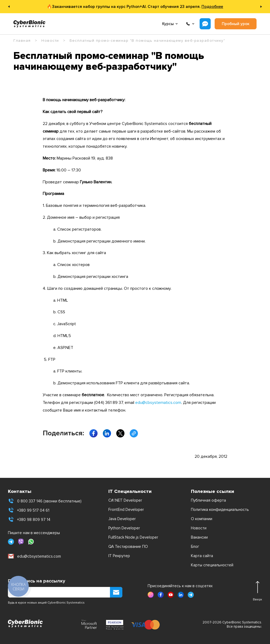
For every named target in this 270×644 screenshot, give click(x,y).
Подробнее (212, 7)
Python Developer (124, 528)
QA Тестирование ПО (128, 547)
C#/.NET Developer (125, 500)
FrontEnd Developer (126, 510)
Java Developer (122, 519)
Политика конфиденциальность (220, 510)
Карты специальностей (212, 565)
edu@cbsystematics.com (158, 403)
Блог (195, 547)
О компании (202, 519)
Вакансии (199, 537)
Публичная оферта (208, 500)
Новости (199, 528)
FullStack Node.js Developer (133, 537)
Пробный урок (236, 24)
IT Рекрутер (119, 556)
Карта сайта (202, 556)
